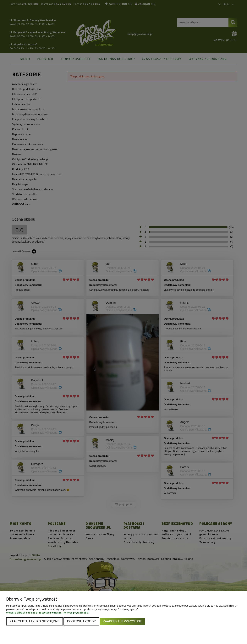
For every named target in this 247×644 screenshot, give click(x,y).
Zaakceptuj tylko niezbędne (35, 621)
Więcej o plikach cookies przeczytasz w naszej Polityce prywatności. (48, 612)
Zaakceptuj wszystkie (123, 621)
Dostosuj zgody (81, 621)
